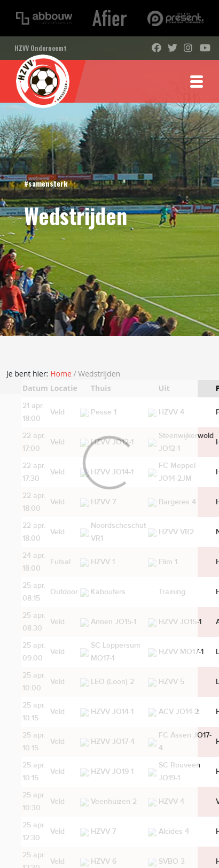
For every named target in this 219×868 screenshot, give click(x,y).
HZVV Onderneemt (41, 48)
